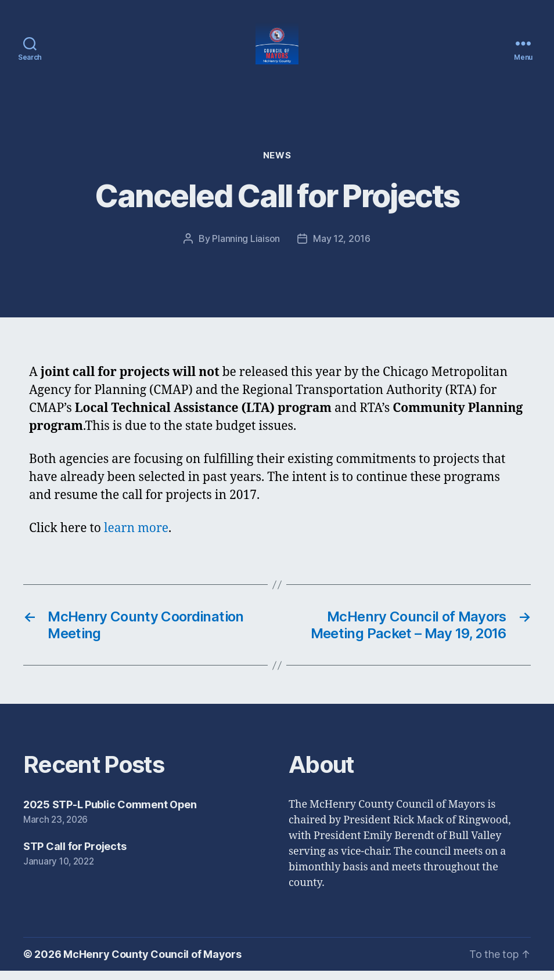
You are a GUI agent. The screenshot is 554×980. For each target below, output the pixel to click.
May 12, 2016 (342, 248)
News (277, 165)
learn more (136, 538)
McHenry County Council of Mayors (152, 963)
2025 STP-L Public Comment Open (110, 814)
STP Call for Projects (75, 856)
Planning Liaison (246, 248)
